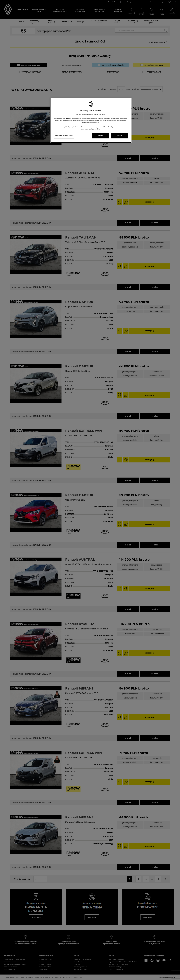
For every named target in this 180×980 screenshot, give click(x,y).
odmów (101, 136)
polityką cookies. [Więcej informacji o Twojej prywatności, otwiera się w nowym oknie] (95, 129)
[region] (91, 120)
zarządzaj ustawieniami (64, 136)
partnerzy (68, 118)
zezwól (119, 136)
